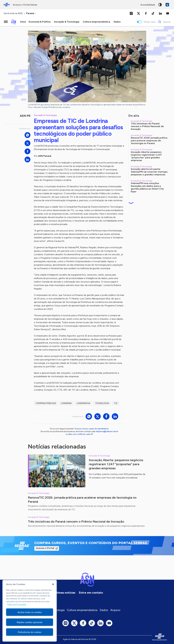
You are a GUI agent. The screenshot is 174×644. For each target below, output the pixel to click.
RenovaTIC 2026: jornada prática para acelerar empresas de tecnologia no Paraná (82, 500)
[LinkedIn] (160, 13)
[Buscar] (164, 22)
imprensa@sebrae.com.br (107, 431)
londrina (66, 403)
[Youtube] (168, 13)
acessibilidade (148, 5)
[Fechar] (53, 584)
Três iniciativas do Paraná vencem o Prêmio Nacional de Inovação (76, 521)
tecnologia (102, 403)
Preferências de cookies (30, 632)
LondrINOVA (83, 403)
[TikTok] (153, 13)
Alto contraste (160, 5)
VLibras (167, 5)
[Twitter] (139, 13)
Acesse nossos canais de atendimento (92, 429)
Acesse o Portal (45, 548)
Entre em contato (91, 593)
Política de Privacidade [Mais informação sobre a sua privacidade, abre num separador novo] (17, 604)
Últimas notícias (65, 593)
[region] (30, 611)
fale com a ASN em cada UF (81, 434)
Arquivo (115, 610)
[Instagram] (131, 13)
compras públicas (46, 403)
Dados (104, 610)
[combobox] (31, 13)
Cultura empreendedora (82, 610)
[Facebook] (146, 13)
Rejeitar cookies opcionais (30, 622)
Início (23, 22)
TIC (116, 403)
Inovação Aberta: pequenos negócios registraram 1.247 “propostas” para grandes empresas (116, 464)
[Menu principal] (6, 22)
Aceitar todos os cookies (30, 612)
